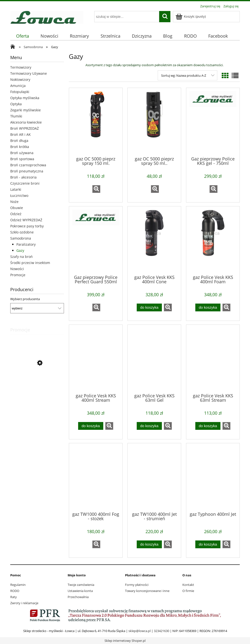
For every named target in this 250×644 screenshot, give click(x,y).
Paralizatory (26, 244)
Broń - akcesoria (23, 177)
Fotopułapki (20, 92)
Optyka (16, 104)
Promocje (18, 275)
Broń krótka (20, 147)
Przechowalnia (78, 597)
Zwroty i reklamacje (24, 603)
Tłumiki (16, 116)
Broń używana (22, 153)
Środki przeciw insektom (30, 263)
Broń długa (19, 141)
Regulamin (18, 585)
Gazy (20, 250)
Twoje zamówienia (81, 585)
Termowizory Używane (29, 73)
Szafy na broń (21, 257)
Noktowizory (20, 79)
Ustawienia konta (80, 591)
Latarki (16, 189)
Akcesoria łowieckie (26, 122)
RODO (15, 591)
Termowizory (21, 67)
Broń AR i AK (21, 134)
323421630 (161, 631)
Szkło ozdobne (22, 232)
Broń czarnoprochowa (28, 165)
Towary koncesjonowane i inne (147, 591)
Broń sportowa (22, 159)
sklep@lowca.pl (140, 631)
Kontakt (188, 585)
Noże (14, 202)
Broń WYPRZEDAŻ (25, 128)
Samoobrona (21, 238)
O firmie (188, 591)
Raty (14, 597)
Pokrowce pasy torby (27, 226)
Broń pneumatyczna (27, 171)
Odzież (16, 214)
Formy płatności (137, 585)
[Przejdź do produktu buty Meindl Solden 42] (37, 385)
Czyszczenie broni (25, 183)
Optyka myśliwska (25, 98)
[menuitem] (22, 36)
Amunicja (18, 86)
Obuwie (17, 208)
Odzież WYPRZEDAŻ (26, 220)
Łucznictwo (19, 195)
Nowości (17, 269)
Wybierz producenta (25, 299)
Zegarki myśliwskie (26, 110)
